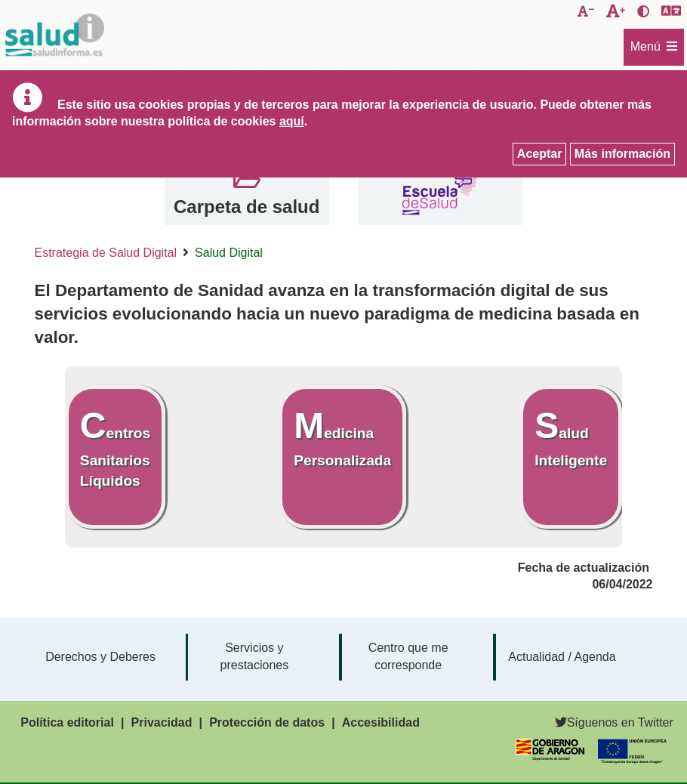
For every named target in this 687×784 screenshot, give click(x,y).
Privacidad (162, 722)
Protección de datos (267, 722)
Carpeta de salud (246, 207)
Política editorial (67, 722)
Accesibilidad (381, 722)
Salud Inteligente (571, 437)
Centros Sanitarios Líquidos (115, 447)
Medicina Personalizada (342, 437)
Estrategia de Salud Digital (106, 253)
